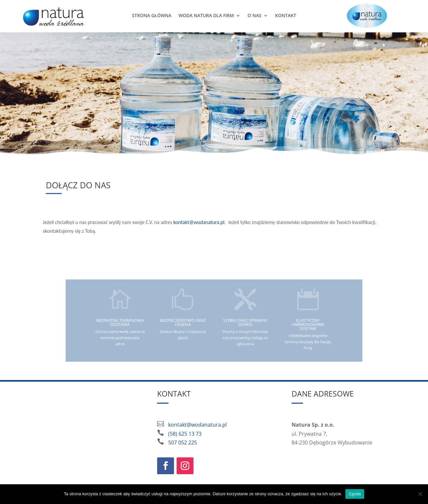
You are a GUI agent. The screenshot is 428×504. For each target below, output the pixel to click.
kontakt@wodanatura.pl (199, 222)
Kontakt (286, 15)
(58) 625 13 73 (185, 434)
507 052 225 (183, 442)
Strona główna (152, 15)
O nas (254, 15)
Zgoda (355, 494)
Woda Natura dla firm (206, 15)
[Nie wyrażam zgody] (420, 494)
